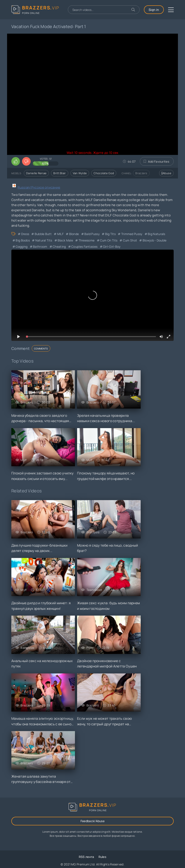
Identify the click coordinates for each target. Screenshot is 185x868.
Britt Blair (60, 173)
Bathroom (40, 247)
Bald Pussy (92, 234)
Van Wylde (80, 173)
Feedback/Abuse (92, 821)
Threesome (87, 240)
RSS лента (87, 857)
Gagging (22, 247)
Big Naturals (157, 234)
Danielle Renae (36, 173)
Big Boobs (23, 240)
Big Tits (110, 234)
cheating (59, 247)
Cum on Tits (109, 240)
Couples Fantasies (84, 247)
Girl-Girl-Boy (112, 247)
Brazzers (141, 173)
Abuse (166, 173)
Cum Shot (130, 240)
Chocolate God (104, 173)
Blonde (74, 234)
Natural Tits (44, 240)
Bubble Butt (43, 234)
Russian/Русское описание (39, 187)
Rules (102, 857)
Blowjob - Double (155, 240)
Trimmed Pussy (132, 234)
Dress (25, 234)
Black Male (65, 240)
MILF (60, 234)
